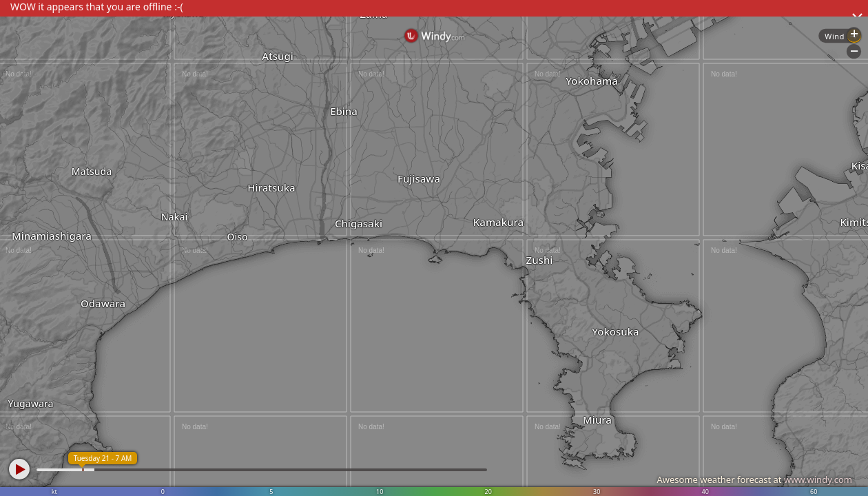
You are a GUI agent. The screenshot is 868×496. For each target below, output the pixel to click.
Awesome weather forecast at (754, 479)
